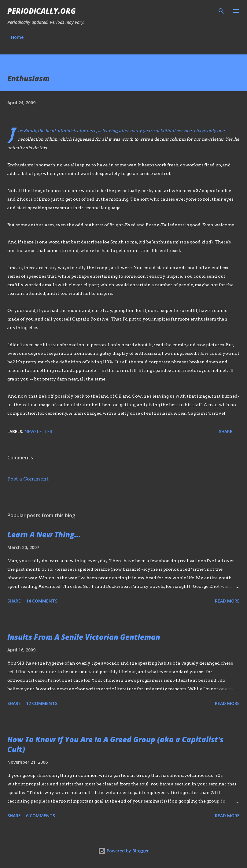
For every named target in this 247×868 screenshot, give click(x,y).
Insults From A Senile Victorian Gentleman (84, 637)
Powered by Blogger (123, 851)
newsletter (38, 431)
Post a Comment (28, 479)
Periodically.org (42, 11)
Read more (227, 601)
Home (17, 37)
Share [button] (226, 431)
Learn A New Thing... (44, 534)
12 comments (42, 703)
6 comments (41, 816)
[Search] (221, 11)
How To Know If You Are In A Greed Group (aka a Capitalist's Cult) (115, 744)
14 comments (42, 601)
